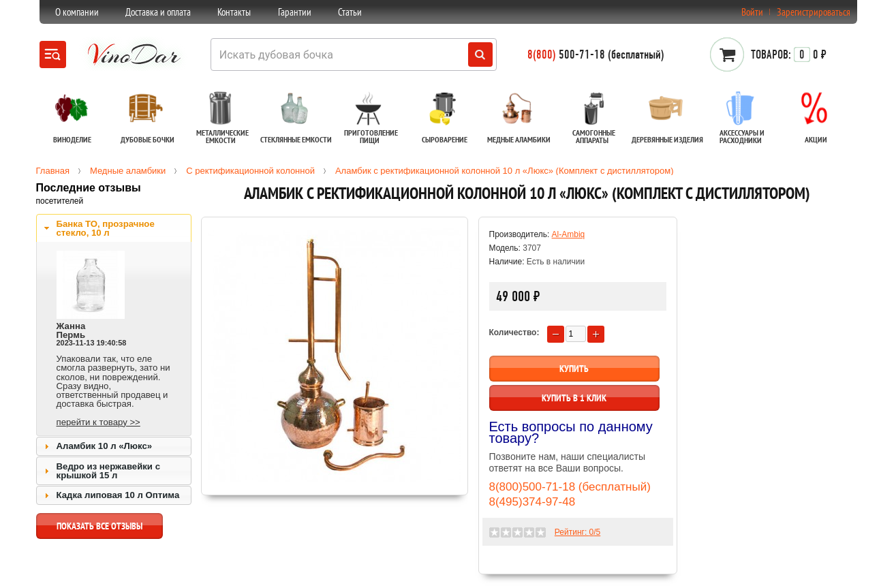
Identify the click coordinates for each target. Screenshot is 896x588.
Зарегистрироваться (814, 12)
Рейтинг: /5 (577, 532)
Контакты (234, 12)
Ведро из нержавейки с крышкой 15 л (108, 471)
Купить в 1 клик (574, 398)
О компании (77, 12)
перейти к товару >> (98, 422)
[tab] (114, 228)
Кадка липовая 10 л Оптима (118, 495)
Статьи (350, 12)
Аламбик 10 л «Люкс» (105, 446)
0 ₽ (789, 55)
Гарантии (295, 12)
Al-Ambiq (569, 234)
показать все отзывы (99, 529)
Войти (752, 12)
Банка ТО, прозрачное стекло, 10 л (106, 228)
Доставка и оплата (158, 12)
